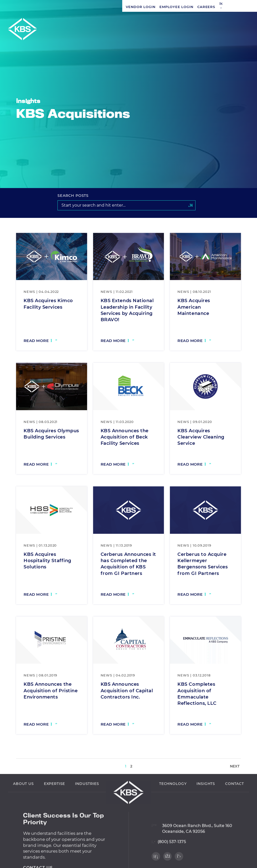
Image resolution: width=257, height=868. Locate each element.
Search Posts (73, 196)
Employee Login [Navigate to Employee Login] (54, 7)
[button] (99, 7)
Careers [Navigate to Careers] (84, 7)
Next (235, 766)
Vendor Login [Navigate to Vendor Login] (18, 7)
